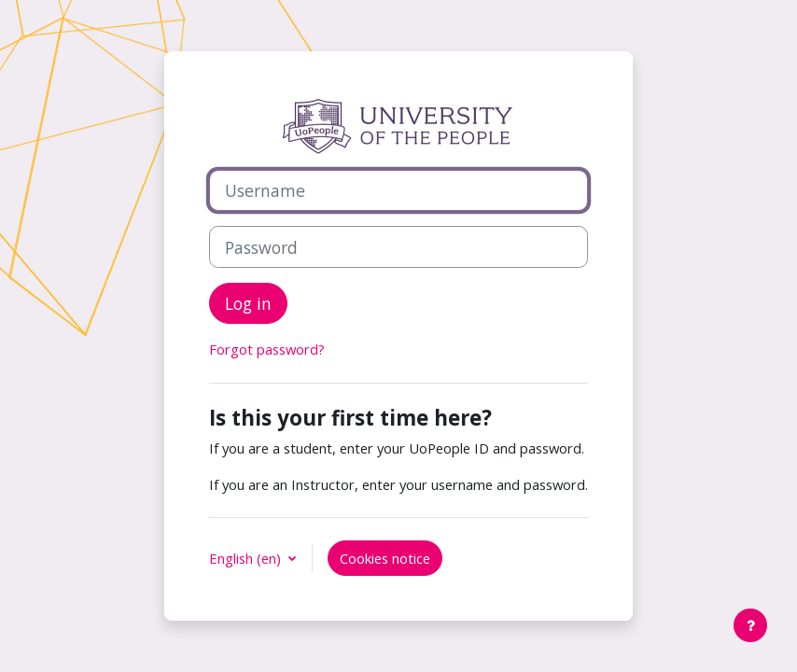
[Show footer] (750, 625)
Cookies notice (385, 558)
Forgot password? (267, 349)
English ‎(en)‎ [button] (247, 558)
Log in (248, 303)
